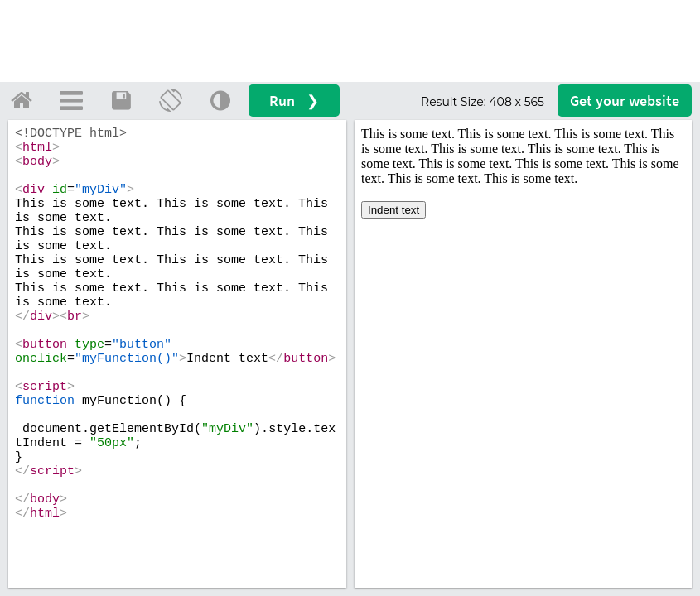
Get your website (625, 101)
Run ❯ (294, 101)
